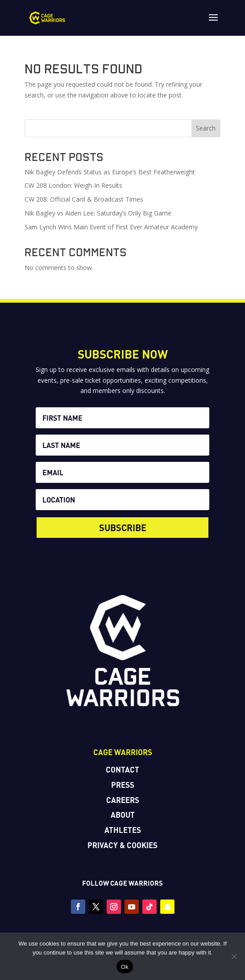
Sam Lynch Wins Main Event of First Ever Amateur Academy (111, 227)
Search (206, 128)
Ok (125, 967)
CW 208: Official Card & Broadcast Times (84, 199)
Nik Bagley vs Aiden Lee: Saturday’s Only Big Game (99, 213)
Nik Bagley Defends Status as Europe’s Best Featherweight (110, 172)
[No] (234, 956)
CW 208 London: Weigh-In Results (73, 185)
